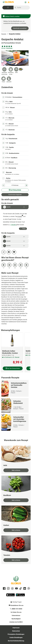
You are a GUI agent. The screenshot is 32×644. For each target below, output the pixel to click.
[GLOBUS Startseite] (8, 2)
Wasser (12, 108)
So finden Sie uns (16, 612)
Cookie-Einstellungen (16, 638)
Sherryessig (12, 168)
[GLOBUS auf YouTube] (16, 589)
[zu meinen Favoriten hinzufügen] (14, 252)
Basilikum (14, 158)
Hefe (10, 112)
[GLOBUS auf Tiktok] (20, 589)
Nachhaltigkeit (16, 619)
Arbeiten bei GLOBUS (16, 622)
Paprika (11, 147)
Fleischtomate (13, 139)
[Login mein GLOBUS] (29, 2)
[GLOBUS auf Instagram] (8, 589)
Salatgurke (12, 143)
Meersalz (11, 118)
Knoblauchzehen (14, 153)
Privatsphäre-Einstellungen (16, 634)
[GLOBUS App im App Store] (11, 596)
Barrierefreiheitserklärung (16, 641)
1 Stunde (13, 225)
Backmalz (12, 130)
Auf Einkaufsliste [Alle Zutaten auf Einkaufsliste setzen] (15, 190)
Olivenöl (11, 124)
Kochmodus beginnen (15, 195)
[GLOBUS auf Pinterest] (12, 589)
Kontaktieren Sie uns (17, 605)
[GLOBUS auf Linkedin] (24, 589)
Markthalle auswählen (20, 28)
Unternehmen (16, 615)
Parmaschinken (17, 97)
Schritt (7, 207)
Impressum (16, 628)
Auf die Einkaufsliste (13, 368)
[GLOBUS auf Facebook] (4, 589)
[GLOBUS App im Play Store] (20, 596)
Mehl (11, 102)
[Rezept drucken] (9, 252)
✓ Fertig (23, 229)
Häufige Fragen (17, 602)
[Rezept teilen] (3, 252)
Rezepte (4, 34)
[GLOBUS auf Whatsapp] (29, 589)
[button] (8, 8)
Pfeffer (8, 178)
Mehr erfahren (16, 470)
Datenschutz (16, 631)
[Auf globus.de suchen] (22, 8)
